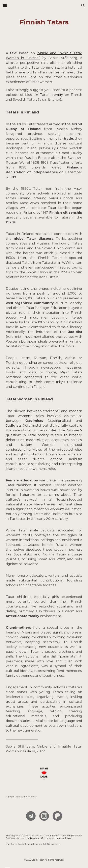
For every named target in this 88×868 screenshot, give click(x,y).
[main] (44, 22)
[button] (5, 6)
